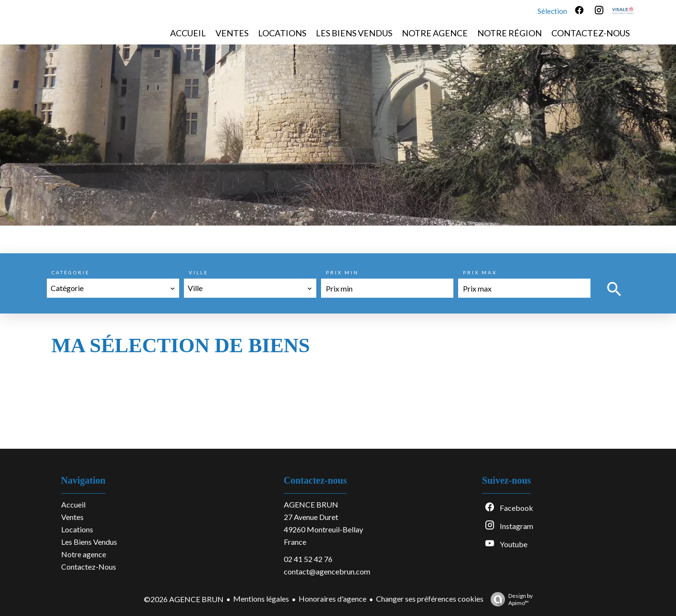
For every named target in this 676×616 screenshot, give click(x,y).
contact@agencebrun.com (327, 571)
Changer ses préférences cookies (430, 599)
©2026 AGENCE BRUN (184, 599)
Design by (509, 599)
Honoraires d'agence (333, 599)
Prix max (480, 272)
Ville (199, 272)
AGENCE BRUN (311, 504)
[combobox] (113, 288)
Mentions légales (261, 599)
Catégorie (71, 272)
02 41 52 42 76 (308, 559)
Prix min (342, 272)
